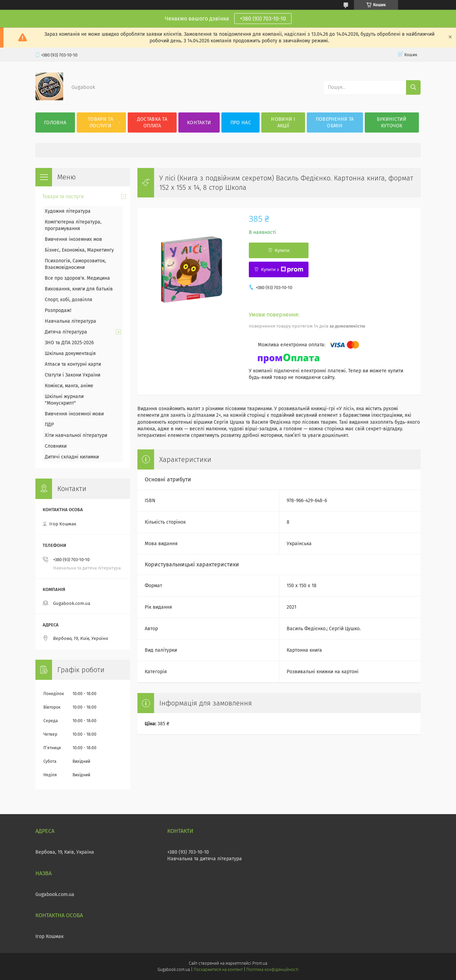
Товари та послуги (100, 122)
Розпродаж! (58, 310)
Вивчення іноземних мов (73, 239)
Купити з (282, 270)
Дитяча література (66, 332)
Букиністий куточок (392, 122)
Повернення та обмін (335, 122)
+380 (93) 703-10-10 (263, 19)
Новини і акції (283, 122)
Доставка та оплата (152, 122)
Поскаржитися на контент (218, 970)
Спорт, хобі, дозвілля (69, 300)
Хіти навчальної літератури (76, 435)
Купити (282, 250)
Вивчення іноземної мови (74, 414)
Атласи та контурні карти (73, 364)
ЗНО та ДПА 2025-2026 (69, 343)
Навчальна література (70, 321)
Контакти (199, 123)
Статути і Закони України (73, 375)
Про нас (241, 123)
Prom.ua (260, 963)
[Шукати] (413, 87)
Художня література (68, 211)
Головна (55, 123)
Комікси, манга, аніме (69, 386)
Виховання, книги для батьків (79, 289)
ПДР (49, 425)
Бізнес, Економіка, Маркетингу (79, 250)
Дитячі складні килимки (72, 457)
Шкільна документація (70, 353)
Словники (56, 446)
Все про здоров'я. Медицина (77, 278)
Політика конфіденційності (272, 970)
